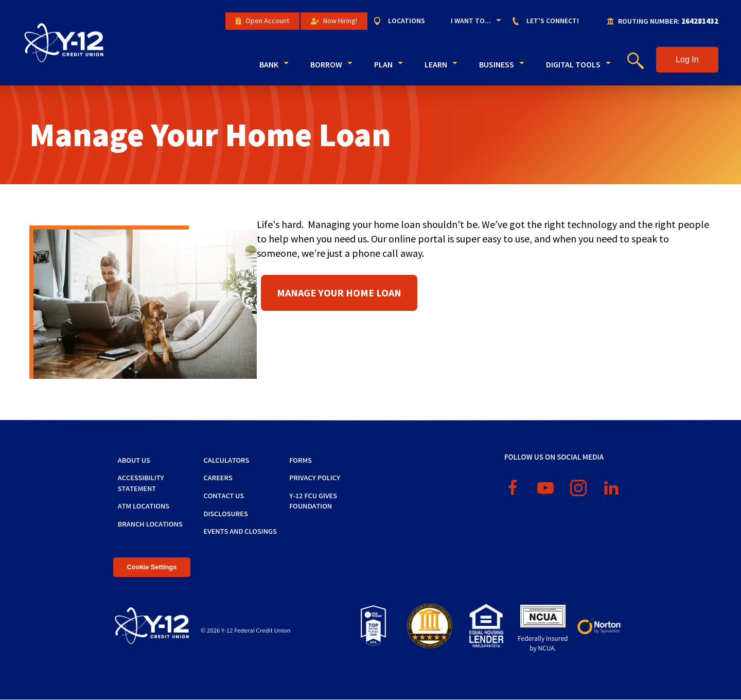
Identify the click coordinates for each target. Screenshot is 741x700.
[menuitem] (404, 21)
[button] (687, 60)
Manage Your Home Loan (339, 293)
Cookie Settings (152, 567)
